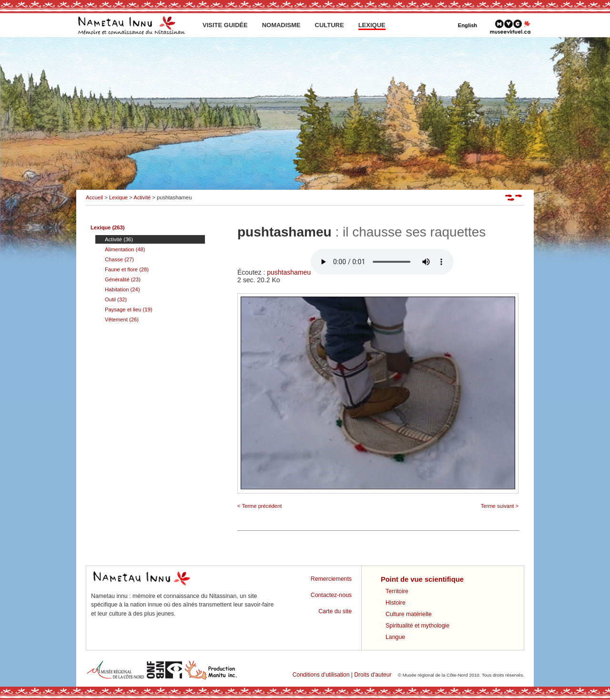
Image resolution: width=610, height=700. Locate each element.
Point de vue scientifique (422, 579)
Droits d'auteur (373, 675)
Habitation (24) (122, 289)
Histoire (396, 603)
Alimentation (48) (125, 249)
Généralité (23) (123, 279)
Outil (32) (116, 299)
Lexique (118, 197)
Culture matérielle (409, 614)
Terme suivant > (500, 506)
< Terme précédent (259, 506)
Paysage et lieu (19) (129, 309)
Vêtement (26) (122, 319)
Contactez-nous (331, 595)
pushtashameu (360, 272)
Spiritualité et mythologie (417, 626)
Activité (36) (119, 239)
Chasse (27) (119, 259)
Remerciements (331, 579)
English (468, 25)
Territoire (397, 591)
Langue (395, 637)
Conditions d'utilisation (321, 675)
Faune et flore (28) (127, 269)
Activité (142, 197)
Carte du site (335, 611)
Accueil (94, 197)
